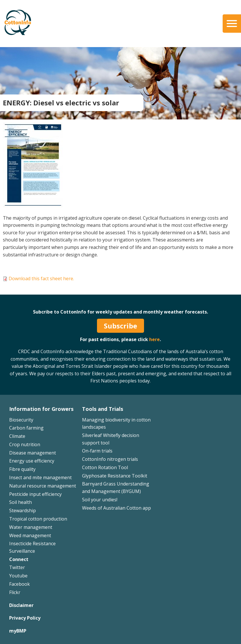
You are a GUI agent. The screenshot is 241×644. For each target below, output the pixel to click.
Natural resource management (43, 486)
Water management (31, 527)
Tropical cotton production (38, 519)
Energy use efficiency (32, 461)
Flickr (15, 592)
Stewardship (23, 510)
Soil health (21, 502)
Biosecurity (21, 420)
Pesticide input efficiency (35, 494)
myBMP (18, 631)
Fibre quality (22, 469)
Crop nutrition (25, 444)
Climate (17, 436)
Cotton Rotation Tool (105, 467)
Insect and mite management (40, 477)
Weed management (30, 535)
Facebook (20, 584)
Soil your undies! (100, 500)
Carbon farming (26, 428)
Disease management (33, 453)
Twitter (17, 567)
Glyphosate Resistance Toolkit (115, 476)
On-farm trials (97, 451)
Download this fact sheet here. (41, 279)
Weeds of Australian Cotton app (116, 508)
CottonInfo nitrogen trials (110, 459)
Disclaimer (21, 605)
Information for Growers (41, 409)
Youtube (18, 576)
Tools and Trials (103, 409)
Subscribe (120, 326)
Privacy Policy (25, 618)
